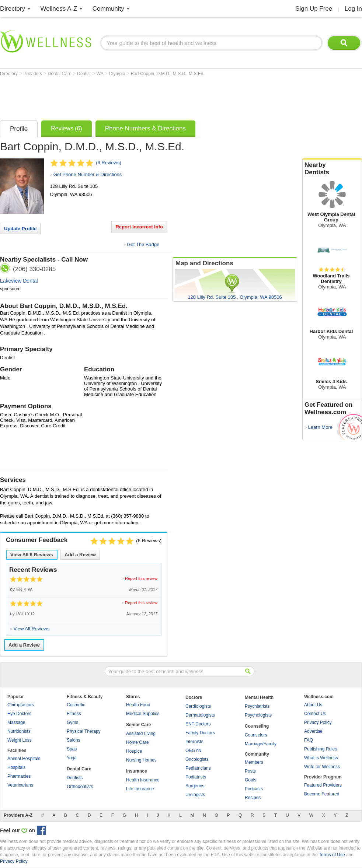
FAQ (309, 740)
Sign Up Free (314, 9)
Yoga (72, 758)
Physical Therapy (84, 731)
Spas (72, 749)
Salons (74, 740)
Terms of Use (332, 855)
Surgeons (195, 786)
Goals (250, 780)
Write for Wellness (322, 767)
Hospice (134, 751)
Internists (194, 742)
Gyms (72, 722)
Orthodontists (80, 787)
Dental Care (60, 74)
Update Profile (20, 229)
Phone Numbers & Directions (145, 128)
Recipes (253, 798)
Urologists (195, 795)
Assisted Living (141, 734)
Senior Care (138, 725)
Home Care (137, 742)
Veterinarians (20, 785)
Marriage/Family (261, 744)
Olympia (117, 74)
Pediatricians (198, 768)
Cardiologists (198, 706)
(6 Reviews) (109, 163)
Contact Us (315, 714)
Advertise (313, 731)
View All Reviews (32, 555)
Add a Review (80, 555)
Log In (353, 9)
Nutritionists (19, 731)
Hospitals (16, 767)
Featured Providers (323, 785)
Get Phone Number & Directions (88, 174)
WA (101, 74)
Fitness (74, 714)
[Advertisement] (134, 97)
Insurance (137, 771)
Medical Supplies (143, 714)
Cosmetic (76, 705)
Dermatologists (200, 715)
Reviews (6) (66, 128)
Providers (33, 74)
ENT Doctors (198, 724)
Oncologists (197, 759)
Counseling (257, 726)
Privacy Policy (318, 722)
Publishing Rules (321, 749)
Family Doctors (200, 733)
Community (108, 9)
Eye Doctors (19, 714)
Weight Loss (20, 740)
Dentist (85, 74)
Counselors (256, 735)
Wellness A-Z (59, 9)
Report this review (141, 578)
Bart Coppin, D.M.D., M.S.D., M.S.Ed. (168, 74)
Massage (16, 722)
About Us (313, 705)
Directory (13, 9)
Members (254, 762)
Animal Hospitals (24, 759)
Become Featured (322, 794)
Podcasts (254, 789)
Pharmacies (19, 776)
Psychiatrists (257, 706)
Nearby (332, 169)
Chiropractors (21, 705)
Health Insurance (143, 780)
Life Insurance (140, 789)
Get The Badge (143, 244)
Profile (19, 129)
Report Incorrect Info (139, 227)
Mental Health (259, 697)
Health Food (138, 705)
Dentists (75, 778)
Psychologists (258, 715)
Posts (250, 771)
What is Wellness (321, 758)
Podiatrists (196, 777)
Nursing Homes (141, 760)
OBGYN (193, 750)
